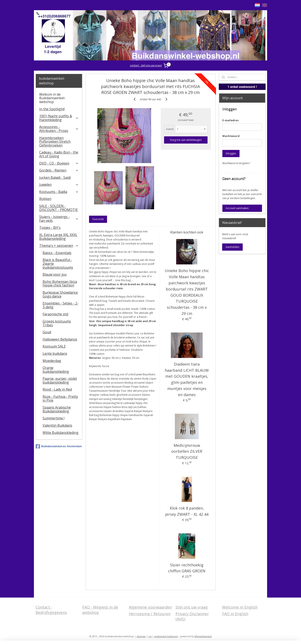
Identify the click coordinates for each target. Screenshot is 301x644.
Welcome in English (240, 607)
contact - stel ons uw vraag (146, 65)
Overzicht (98, 219)
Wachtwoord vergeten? (236, 163)
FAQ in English (235, 614)
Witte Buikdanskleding (61, 433)
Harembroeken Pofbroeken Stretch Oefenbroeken (55, 142)
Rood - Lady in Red (57, 389)
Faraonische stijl (55, 314)
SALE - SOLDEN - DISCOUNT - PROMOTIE (59, 208)
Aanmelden (232, 247)
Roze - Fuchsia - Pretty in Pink (60, 398)
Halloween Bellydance (60, 339)
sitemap (141, 636)
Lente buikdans (55, 353)
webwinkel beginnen (166, 636)
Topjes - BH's (50, 228)
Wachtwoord (231, 136)
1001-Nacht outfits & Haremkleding (59, 118)
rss (150, 636)
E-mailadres (231, 120)
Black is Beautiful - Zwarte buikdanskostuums (58, 263)
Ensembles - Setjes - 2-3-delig (61, 305)
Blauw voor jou (55, 274)
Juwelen (59, 184)
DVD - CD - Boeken (59, 163)
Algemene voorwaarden (150, 607)
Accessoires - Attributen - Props (59, 129)
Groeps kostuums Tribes (57, 323)
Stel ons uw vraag (192, 607)
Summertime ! (54, 418)
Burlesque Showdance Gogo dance (60, 294)
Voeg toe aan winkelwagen (186, 140)
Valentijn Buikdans (57, 425)
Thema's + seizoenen (59, 246)
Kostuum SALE (54, 346)
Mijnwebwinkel (203, 636)
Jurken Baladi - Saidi (55, 177)
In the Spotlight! (52, 109)
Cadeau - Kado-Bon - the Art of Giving (59, 154)
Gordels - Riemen (59, 170)
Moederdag (52, 361)
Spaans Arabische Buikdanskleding (57, 409)
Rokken (45, 199)
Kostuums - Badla (59, 192)
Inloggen (231, 153)
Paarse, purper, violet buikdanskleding (60, 380)
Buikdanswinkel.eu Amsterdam (59, 446)
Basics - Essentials (57, 253)
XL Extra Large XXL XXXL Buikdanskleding (58, 237)
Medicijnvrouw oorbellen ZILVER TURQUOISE (187, 451)
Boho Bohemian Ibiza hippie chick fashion (60, 284)
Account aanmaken (237, 208)
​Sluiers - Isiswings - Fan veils (59, 219)
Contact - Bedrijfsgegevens (51, 610)
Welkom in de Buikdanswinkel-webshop (52, 98)
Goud (47, 332)
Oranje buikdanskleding (56, 370)
